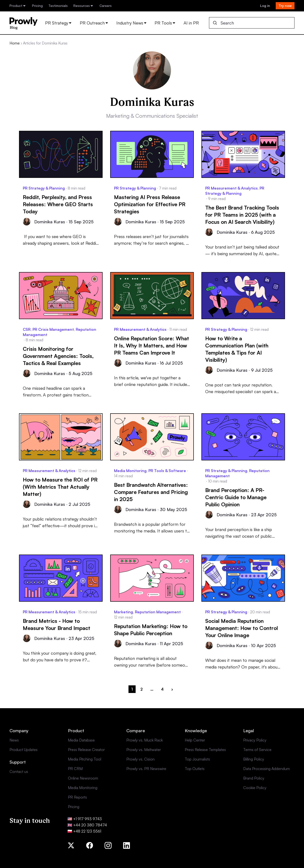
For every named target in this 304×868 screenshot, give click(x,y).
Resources (84, 6)
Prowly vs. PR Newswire (146, 769)
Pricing (37, 6)
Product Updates (24, 750)
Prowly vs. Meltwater (144, 750)
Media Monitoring (130, 471)
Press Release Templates (205, 750)
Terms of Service (257, 750)
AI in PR (191, 23)
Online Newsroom (83, 778)
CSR (27, 329)
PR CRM (75, 769)
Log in (265, 6)
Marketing (123, 612)
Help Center (195, 740)
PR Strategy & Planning (44, 188)
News (14, 740)
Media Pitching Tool (85, 759)
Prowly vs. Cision (140, 759)
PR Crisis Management (53, 329)
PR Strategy (59, 23)
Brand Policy (254, 778)
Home (15, 43)
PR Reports (77, 797)
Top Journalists (197, 759)
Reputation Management (158, 612)
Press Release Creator (86, 750)
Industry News (132, 23)
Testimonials (58, 6)
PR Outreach (94, 23)
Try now (285, 6)
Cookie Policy (255, 788)
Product (18, 6)
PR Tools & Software (167, 471)
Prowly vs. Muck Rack (145, 740)
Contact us (19, 771)
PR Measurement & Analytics (231, 188)
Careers (106, 6)
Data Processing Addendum (266, 769)
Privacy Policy (255, 740)
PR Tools (165, 23)
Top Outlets (195, 769)
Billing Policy (254, 759)
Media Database (81, 740)
